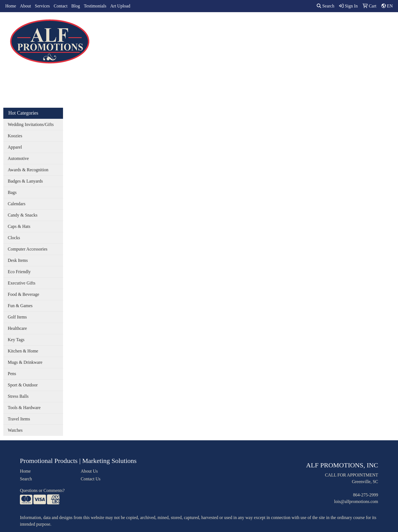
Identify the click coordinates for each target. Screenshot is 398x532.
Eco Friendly (19, 272)
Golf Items (17, 317)
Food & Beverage (23, 294)
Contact (61, 6)
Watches (15, 430)
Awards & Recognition (28, 170)
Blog (76, 6)
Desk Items (18, 260)
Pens (12, 374)
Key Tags (16, 340)
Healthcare (17, 328)
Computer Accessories (28, 249)
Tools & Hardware (24, 408)
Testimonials (95, 6)
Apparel (177, 24)
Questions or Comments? (42, 490)
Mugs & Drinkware (25, 362)
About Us (89, 471)
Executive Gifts (22, 283)
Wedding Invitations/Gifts (31, 124)
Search (326, 6)
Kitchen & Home (23, 351)
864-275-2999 (366, 495)
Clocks (14, 238)
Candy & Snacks (23, 215)
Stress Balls (18, 396)
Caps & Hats (19, 226)
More (318, 24)
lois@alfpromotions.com (356, 501)
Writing (298, 24)
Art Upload (120, 6)
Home (11, 6)
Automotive (18, 158)
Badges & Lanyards (25, 181)
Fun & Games (20, 306)
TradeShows (270, 24)
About (25, 6)
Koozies (15, 136)
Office (245, 24)
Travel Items (19, 419)
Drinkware (221, 24)
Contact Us (91, 479)
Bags (198, 24)
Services (42, 6)
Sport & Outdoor (23, 385)
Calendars (17, 204)
